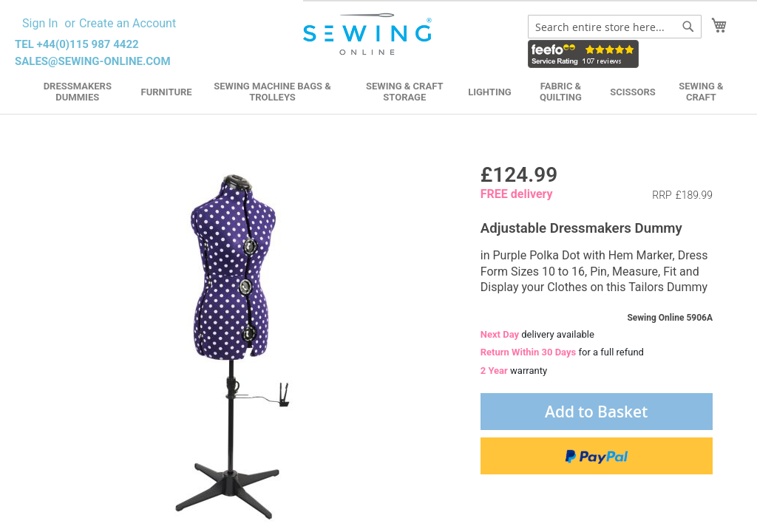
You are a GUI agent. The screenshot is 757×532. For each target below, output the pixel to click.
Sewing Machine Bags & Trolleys (272, 92)
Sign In (40, 23)
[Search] (688, 27)
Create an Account (128, 23)
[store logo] (369, 34)
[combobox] (615, 27)
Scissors (633, 92)
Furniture (167, 92)
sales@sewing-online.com (93, 61)
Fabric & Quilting (561, 92)
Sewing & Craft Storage (404, 92)
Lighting (490, 92)
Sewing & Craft (701, 92)
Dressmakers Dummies (78, 92)
